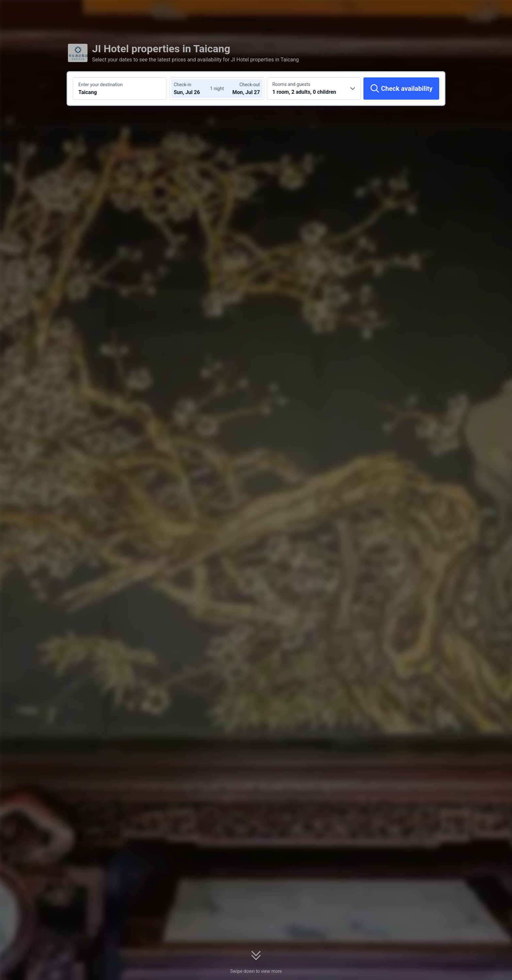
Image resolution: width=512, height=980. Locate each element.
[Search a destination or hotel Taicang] (120, 89)
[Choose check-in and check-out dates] (193, 89)
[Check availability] (401, 89)
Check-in (183, 85)
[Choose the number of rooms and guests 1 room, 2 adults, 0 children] (314, 89)
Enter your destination (101, 85)
